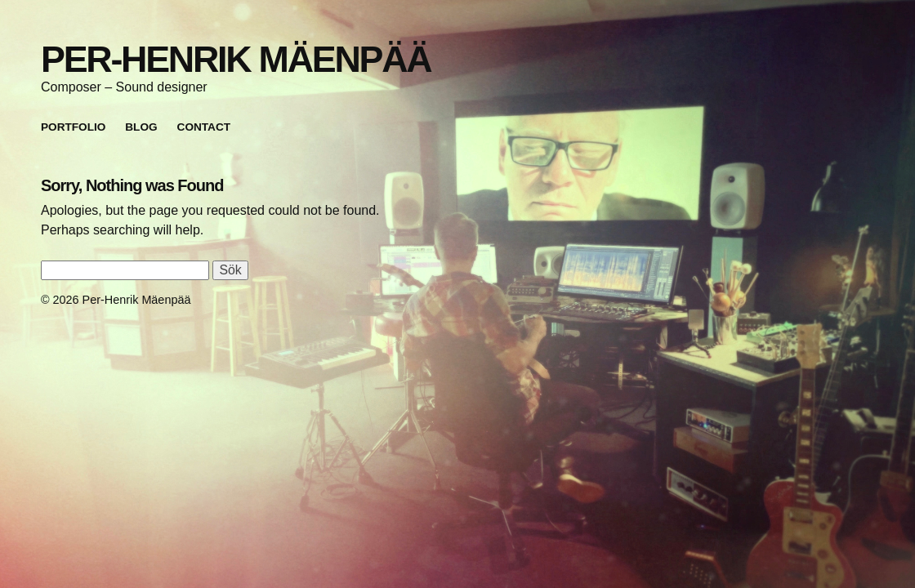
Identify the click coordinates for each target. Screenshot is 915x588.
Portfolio (73, 127)
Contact (204, 127)
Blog (141, 127)
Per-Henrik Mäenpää (236, 59)
